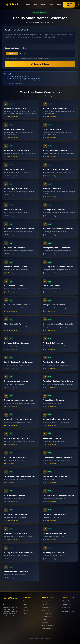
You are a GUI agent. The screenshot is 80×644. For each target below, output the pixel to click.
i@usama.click (68, 612)
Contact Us (26, 613)
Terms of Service (67, 604)
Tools (35, 3)
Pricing (43, 3)
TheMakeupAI (47, 613)
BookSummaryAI (48, 626)
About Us (26, 610)
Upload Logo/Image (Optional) (16, 48)
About (51, 3)
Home (28, 4)
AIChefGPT (46, 604)
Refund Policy (66, 607)
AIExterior (46, 607)
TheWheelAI (47, 616)
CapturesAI (47, 601)
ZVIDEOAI (46, 619)
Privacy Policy (66, 601)
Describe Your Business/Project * (17, 30)
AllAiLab (46, 610)
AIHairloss (46, 622)
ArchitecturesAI (48, 629)
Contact (59, 3)
